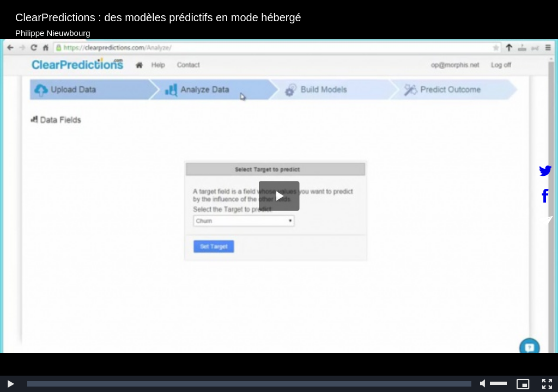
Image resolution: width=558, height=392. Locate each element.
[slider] (249, 384)
